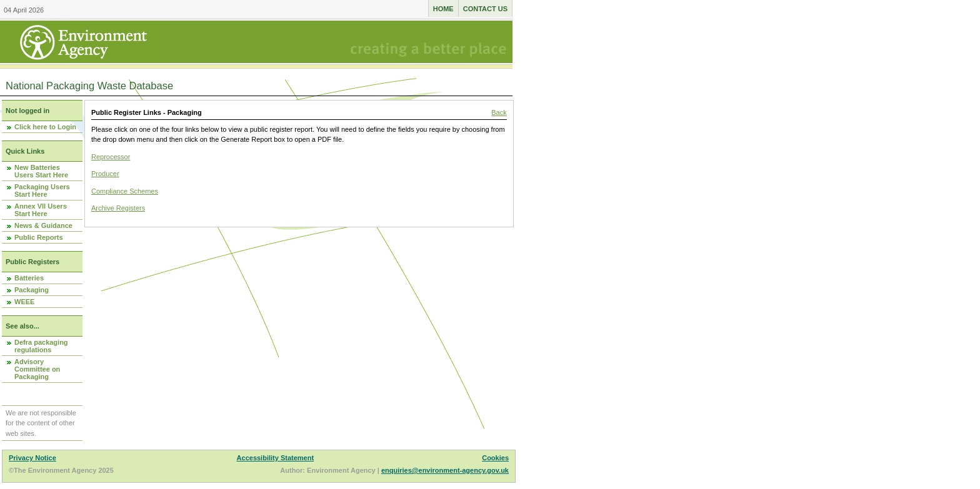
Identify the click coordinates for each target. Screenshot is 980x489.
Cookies (495, 458)
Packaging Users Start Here (42, 190)
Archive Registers (118, 208)
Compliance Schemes (125, 191)
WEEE (24, 302)
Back (499, 112)
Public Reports (39, 237)
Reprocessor (111, 157)
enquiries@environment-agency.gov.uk (445, 470)
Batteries (29, 278)
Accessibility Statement (276, 458)
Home (443, 9)
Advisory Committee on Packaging (37, 369)
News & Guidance (43, 225)
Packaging (32, 290)
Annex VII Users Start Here (41, 210)
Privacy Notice (32, 458)
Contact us (485, 9)
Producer (105, 174)
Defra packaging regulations (41, 346)
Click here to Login (45, 127)
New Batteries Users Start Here (41, 171)
